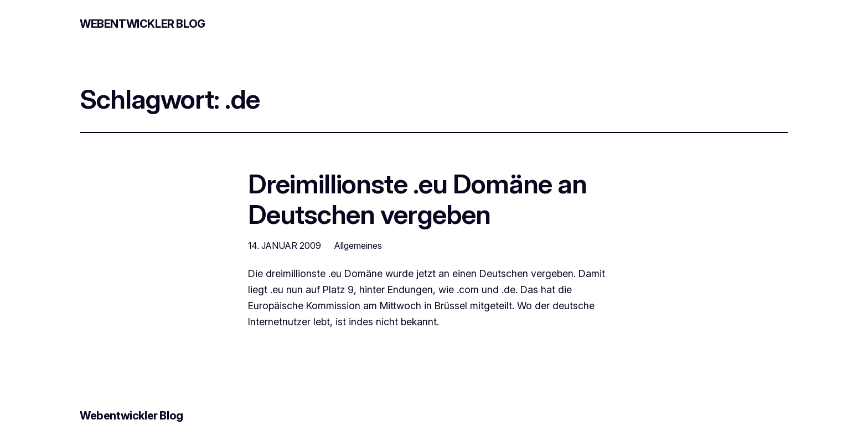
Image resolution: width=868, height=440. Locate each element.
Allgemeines (358, 245)
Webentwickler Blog (143, 24)
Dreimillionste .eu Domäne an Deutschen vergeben (417, 199)
